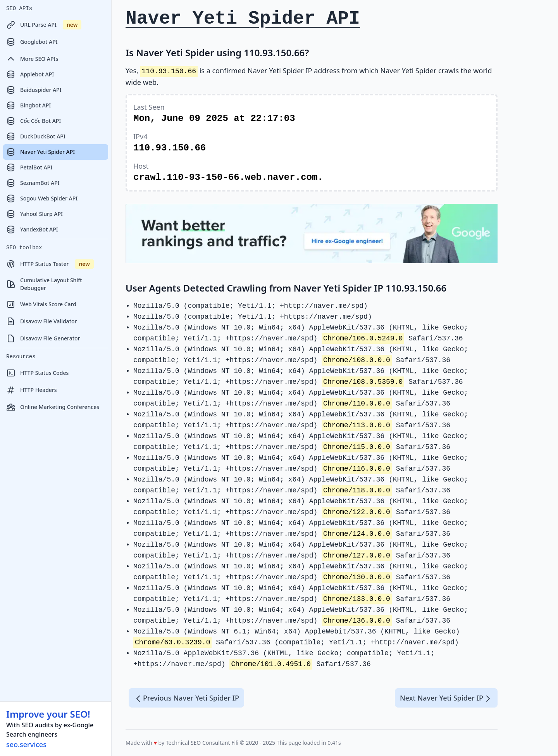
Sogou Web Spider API (42, 198)
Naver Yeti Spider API (40, 152)
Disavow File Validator (41, 321)
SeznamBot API (33, 183)
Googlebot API (32, 42)
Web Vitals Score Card (41, 304)
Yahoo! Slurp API (34, 214)
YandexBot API (32, 230)
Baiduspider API (34, 90)
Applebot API (30, 74)
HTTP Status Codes (37, 373)
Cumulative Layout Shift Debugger (44, 284)
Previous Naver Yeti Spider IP (186, 698)
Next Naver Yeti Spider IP (446, 698)
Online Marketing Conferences (53, 407)
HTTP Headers (32, 390)
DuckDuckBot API (36, 136)
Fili (235, 743)
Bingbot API (28, 105)
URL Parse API (44, 25)
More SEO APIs (32, 59)
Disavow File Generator (43, 338)
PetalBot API (29, 167)
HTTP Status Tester (50, 264)
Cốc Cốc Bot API (34, 121)
